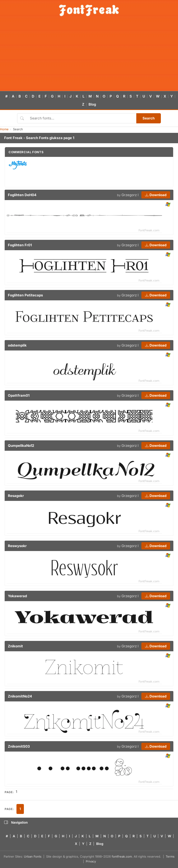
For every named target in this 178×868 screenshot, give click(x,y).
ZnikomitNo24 (20, 696)
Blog (92, 104)
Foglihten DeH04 (22, 195)
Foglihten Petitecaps (25, 295)
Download (156, 195)
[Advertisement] (89, 56)
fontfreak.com (122, 856)
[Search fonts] (81, 118)
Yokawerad (17, 596)
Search (149, 118)
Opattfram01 (19, 395)
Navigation (16, 822)
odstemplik (17, 345)
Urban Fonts (33, 856)
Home (4, 129)
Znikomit (15, 646)
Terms (170, 856)
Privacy (91, 861)
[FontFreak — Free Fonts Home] (89, 10)
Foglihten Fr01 (20, 245)
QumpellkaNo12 (21, 446)
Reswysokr (17, 546)
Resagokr (16, 496)
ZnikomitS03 (19, 746)
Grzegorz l (130, 195)
